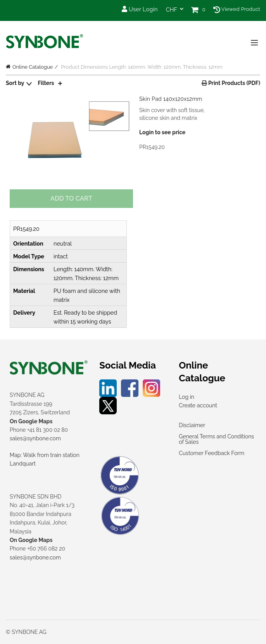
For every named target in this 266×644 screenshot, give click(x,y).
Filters (46, 83)
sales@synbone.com (35, 438)
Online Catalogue (33, 67)
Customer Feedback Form (212, 453)
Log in (187, 397)
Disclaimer (192, 425)
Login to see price (162, 132)
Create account (198, 405)
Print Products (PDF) (234, 83)
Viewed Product (237, 9)
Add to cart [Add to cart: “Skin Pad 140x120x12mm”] (71, 198)
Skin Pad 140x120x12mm (171, 99)
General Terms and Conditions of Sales (216, 439)
